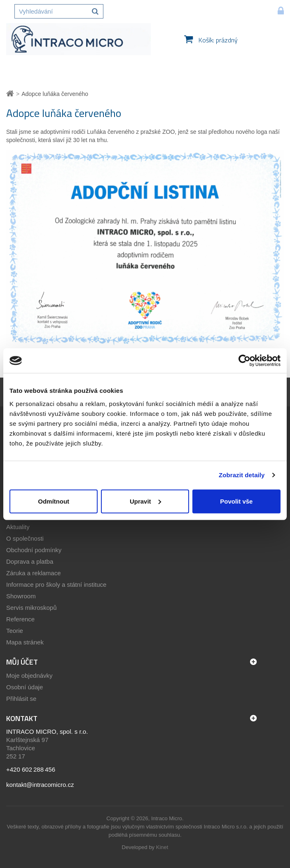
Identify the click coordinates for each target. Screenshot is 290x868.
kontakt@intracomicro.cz (40, 785)
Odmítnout (54, 501)
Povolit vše (236, 501)
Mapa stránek (25, 642)
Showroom (21, 596)
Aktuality (18, 527)
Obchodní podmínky (34, 550)
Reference (20, 619)
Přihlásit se (21, 699)
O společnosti (25, 538)
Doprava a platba (30, 561)
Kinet (162, 847)
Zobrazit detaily (242, 475)
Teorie (15, 631)
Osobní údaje (25, 687)
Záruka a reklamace (34, 573)
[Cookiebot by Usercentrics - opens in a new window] (244, 361)
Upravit (145, 501)
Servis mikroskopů (32, 608)
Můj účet (22, 662)
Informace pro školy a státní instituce (56, 584)
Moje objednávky (29, 675)
